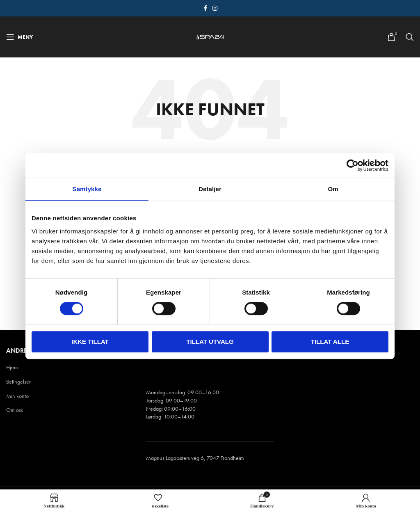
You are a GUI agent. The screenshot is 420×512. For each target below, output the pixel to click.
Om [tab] (333, 189)
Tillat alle (330, 342)
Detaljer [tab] (210, 189)
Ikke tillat (90, 342)
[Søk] (410, 37)
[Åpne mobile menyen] (19, 37)
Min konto (17, 396)
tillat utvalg (210, 342)
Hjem (12, 367)
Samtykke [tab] (87, 189)
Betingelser (18, 382)
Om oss (15, 410)
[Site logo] (210, 36)
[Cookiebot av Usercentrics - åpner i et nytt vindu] (353, 165)
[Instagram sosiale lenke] (215, 8)
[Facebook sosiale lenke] (205, 8)
